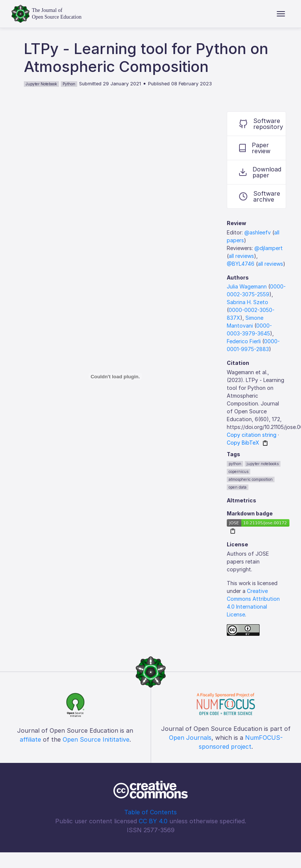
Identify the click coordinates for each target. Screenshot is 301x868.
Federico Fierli (244, 341)
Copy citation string (252, 435)
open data (238, 487)
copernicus (239, 471)
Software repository (261, 124)
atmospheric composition (251, 479)
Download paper (260, 172)
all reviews (241, 256)
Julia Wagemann (247, 286)
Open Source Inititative (96, 739)
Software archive (260, 196)
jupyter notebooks (263, 464)
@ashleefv (258, 232)
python (235, 464)
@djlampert (269, 248)
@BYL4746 (241, 264)
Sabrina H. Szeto (247, 302)
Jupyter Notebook (41, 84)
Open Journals (190, 738)
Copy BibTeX (243, 443)
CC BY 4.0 (153, 821)
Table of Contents (150, 812)
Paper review (255, 148)
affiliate (30, 739)
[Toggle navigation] (281, 14)
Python (69, 84)
